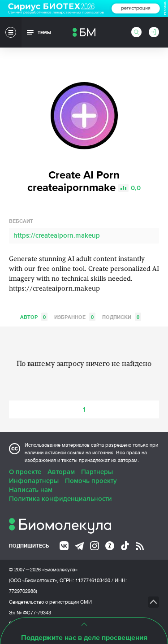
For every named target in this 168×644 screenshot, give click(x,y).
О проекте (25, 472)
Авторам (61, 472)
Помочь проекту (91, 481)
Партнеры (97, 472)
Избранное (75, 317)
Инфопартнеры (34, 481)
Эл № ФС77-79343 (30, 613)
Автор (34, 317)
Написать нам (31, 490)
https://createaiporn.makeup (57, 235)
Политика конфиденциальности (60, 499)
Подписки (122, 317)
